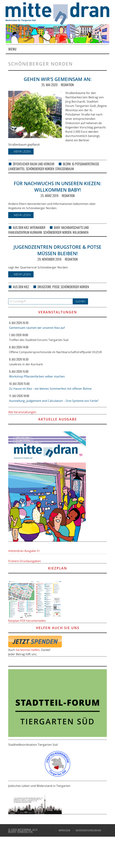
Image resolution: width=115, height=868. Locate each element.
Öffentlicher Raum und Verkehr (34, 164)
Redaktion (67, 85)
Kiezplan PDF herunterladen (27, 621)
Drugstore (44, 287)
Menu (12, 49)
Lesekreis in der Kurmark (26, 364)
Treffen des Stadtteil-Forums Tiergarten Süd (39, 340)
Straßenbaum (65, 169)
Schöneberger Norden (40, 169)
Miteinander (38, 227)
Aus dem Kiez (21, 227)
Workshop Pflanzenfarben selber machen (37, 376)
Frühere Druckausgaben (25, 561)
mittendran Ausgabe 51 (24, 551)
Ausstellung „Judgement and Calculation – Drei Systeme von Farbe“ (54, 401)
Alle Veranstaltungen (22, 412)
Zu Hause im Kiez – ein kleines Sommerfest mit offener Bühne (50, 389)
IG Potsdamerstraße (86, 164)
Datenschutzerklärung (88, 830)
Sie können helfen (28, 650)
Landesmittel (17, 169)
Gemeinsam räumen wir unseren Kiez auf (37, 328)
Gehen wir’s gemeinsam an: (58, 79)
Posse (56, 287)
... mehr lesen (21, 152)
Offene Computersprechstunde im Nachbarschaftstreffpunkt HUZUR (55, 352)
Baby (57, 227)
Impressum (64, 830)
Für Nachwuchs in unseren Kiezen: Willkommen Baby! (57, 187)
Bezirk (67, 164)
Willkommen (80, 232)
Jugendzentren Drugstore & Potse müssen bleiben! (57, 250)
